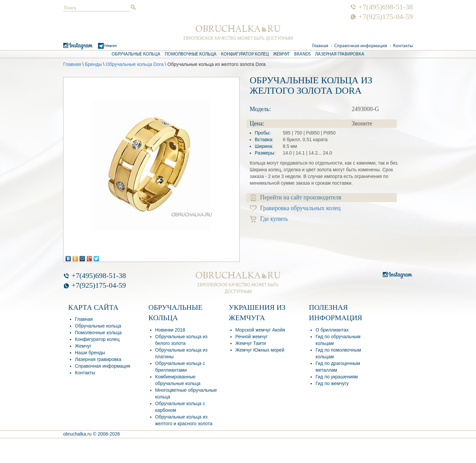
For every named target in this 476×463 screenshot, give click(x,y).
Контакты (403, 46)
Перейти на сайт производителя (296, 198)
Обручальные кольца (136, 54)
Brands (303, 54)
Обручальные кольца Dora (135, 64)
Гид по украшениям (337, 377)
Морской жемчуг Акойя (260, 330)
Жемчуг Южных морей (260, 350)
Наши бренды (90, 353)
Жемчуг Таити (251, 343)
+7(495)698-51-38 (386, 7)
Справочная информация (361, 46)
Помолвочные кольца (191, 54)
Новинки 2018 (170, 330)
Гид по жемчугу (332, 383)
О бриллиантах (332, 330)
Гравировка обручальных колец (295, 208)
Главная (320, 46)
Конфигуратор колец (245, 54)
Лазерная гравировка (340, 54)
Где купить (269, 219)
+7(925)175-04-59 (386, 17)
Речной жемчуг (252, 337)
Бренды (93, 64)
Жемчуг (281, 54)
